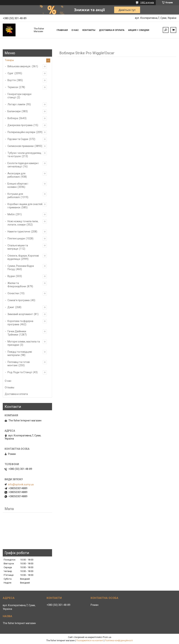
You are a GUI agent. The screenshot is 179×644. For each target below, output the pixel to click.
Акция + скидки (139, 30)
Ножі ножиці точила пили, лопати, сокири (23, 223)
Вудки (11, 276)
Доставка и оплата (112, 30)
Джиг (11, 307)
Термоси (13, 87)
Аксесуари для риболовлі (16, 175)
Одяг (11, 73)
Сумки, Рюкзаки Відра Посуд (21, 268)
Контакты (89, 30)
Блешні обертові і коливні (18, 185)
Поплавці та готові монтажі (19, 364)
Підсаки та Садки (18, 139)
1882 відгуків (147, 3)
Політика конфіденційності (119, 641)
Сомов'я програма (19, 300)
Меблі (11, 214)
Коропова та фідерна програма (20, 323)
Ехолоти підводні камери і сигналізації (23, 165)
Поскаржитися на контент (90, 641)
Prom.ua (107, 637)
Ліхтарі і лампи (16, 104)
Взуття (12, 80)
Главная (62, 30)
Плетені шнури (16, 238)
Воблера (13, 118)
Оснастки (13, 293)
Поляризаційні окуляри (21, 132)
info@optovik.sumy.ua (21, 484)
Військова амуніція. (19, 66)
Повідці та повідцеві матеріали (20, 353)
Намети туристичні (19, 232)
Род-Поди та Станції (20, 372)
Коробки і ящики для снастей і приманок (25, 206)
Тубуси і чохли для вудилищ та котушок (24, 155)
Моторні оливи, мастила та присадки (24, 343)
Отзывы (9, 387)
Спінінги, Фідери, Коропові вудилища (23, 257)
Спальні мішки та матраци (18, 247)
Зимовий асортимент (20, 314)
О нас (75, 30)
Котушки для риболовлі (15, 196)
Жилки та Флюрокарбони (17, 285)
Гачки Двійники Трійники (17, 333)
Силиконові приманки (21, 146)
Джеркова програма (20, 125)
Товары (9, 60)
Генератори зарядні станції (19, 96)
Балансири (14, 111)
